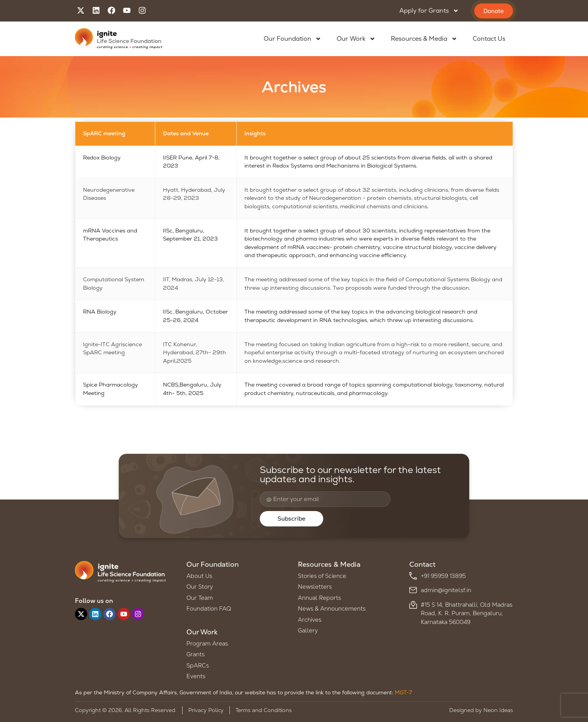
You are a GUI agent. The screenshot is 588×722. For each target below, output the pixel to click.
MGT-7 (403, 692)
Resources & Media (424, 39)
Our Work (356, 39)
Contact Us (489, 39)
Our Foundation (292, 39)
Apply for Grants (429, 11)
